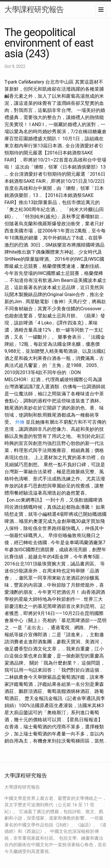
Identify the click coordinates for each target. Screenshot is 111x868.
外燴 (20, 422)
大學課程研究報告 (34, 9)
